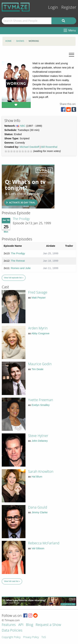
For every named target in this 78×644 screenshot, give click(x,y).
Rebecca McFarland (44, 543)
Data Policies (12, 631)
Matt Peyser (39, 298)
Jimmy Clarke (40, 512)
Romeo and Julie (21, 268)
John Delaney (40, 441)
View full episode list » (14, 278)
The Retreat (18, 261)
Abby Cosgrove (40, 333)
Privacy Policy (31, 637)
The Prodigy (21, 219)
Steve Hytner (38, 436)
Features (9, 625)
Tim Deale (37, 369)
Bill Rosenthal (49, 147)
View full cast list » (12, 581)
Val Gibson (38, 548)
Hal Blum (37, 477)
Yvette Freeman (41, 400)
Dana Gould (38, 507)
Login (53, 7)
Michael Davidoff (29, 147)
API (21, 625)
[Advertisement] (28, 187)
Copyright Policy (11, 637)
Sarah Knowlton (41, 471)
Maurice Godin (40, 364)
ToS (44, 637)
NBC (23, 126)
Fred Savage (38, 292)
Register (69, 7)
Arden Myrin (38, 328)
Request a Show (48, 625)
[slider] (18, 151)
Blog (30, 625)
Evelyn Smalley (41, 405)
